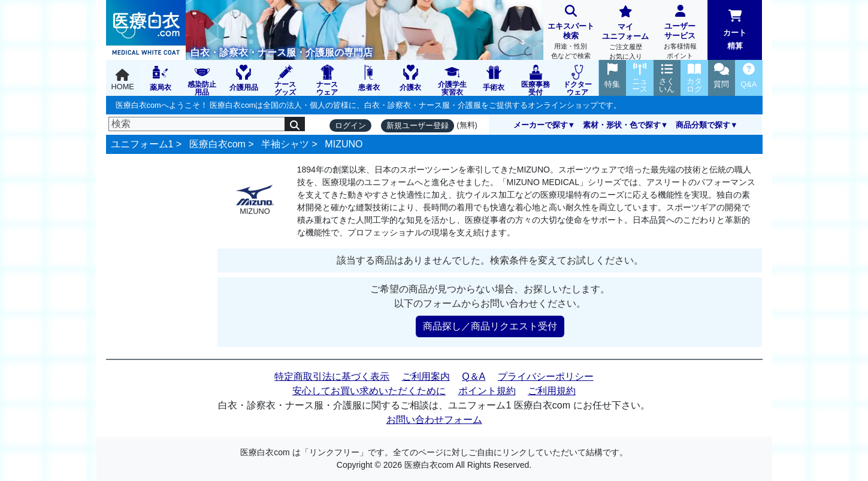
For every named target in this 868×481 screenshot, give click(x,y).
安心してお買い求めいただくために (369, 391)
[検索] (197, 124)
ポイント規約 (487, 391)
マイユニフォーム (625, 34)
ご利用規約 (552, 391)
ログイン (350, 125)
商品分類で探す (703, 125)
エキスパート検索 (571, 33)
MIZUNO (344, 144)
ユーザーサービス (680, 33)
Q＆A (474, 376)
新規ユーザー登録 (418, 125)
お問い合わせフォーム (434, 420)
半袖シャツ (285, 144)
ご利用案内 (426, 376)
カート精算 (735, 30)
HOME (123, 80)
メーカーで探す (541, 125)
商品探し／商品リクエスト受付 (490, 326)
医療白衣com (217, 144)
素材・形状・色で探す (622, 125)
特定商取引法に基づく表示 (332, 376)
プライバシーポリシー (546, 376)
